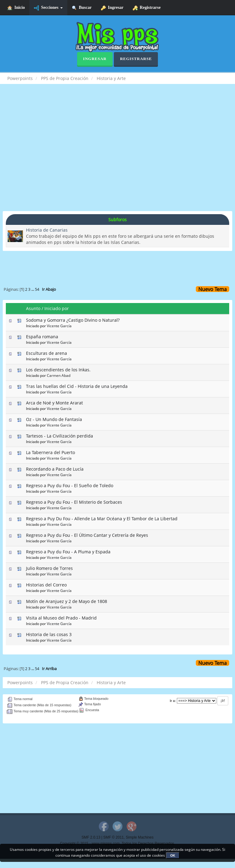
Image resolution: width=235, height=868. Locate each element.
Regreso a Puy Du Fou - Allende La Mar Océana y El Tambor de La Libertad (102, 519)
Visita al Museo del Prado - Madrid (61, 618)
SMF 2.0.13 (91, 837)
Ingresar (112, 8)
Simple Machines (140, 837)
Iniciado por (57, 308)
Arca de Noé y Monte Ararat (54, 403)
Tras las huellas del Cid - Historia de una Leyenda (77, 386)
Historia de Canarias (47, 230)
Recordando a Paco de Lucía (55, 469)
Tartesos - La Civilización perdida (60, 436)
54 (37, 289)
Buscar (82, 8)
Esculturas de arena (47, 353)
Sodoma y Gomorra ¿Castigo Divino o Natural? (73, 320)
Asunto (33, 308)
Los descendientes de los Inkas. (58, 370)
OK (173, 855)
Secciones (48, 8)
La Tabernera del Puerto (50, 452)
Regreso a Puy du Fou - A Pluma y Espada (68, 552)
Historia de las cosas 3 (49, 634)
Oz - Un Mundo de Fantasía (54, 419)
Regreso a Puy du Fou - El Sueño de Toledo (70, 485)
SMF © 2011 (114, 837)
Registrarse (147, 8)
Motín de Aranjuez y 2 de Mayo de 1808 (67, 601)
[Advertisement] (117, 139)
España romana (42, 337)
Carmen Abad (59, 375)
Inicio (16, 8)
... (33, 289)
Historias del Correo (46, 585)
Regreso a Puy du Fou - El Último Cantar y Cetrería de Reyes (87, 535)
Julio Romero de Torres (49, 568)
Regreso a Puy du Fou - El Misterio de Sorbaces (74, 502)
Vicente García (59, 326)
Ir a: (173, 701)
